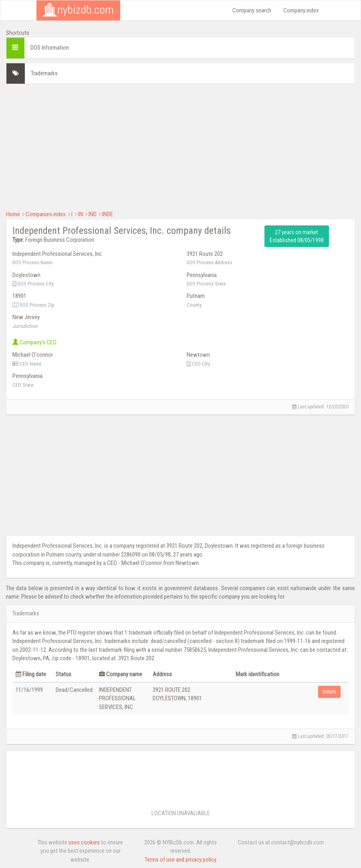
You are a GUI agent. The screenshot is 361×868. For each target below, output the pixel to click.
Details (329, 692)
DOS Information (50, 48)
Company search (252, 10)
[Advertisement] (180, 146)
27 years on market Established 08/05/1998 (297, 236)
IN (81, 214)
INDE (108, 214)
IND (93, 214)
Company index (301, 10)
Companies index (46, 214)
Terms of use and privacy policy (180, 860)
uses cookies (84, 842)
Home (13, 214)
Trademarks (44, 73)
